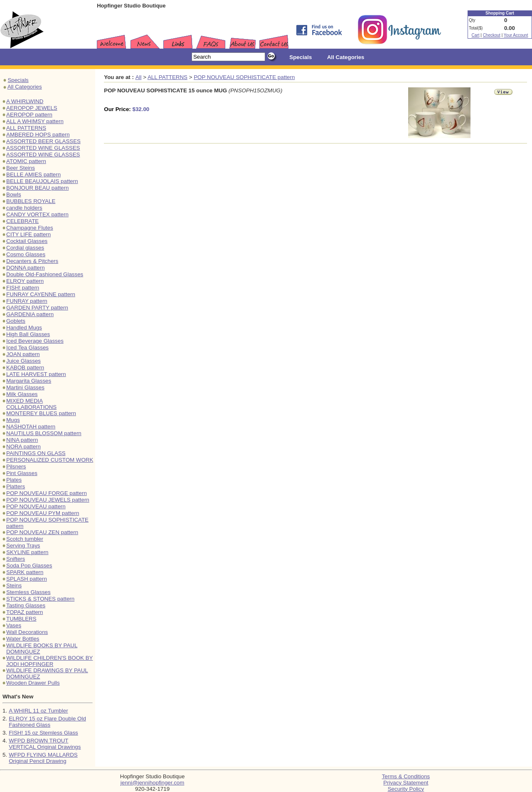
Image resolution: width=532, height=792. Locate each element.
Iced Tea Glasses (27, 348)
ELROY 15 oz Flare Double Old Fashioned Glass (47, 722)
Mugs (13, 420)
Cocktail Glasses (27, 241)
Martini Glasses (25, 387)
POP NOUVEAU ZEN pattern (42, 532)
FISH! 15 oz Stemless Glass (43, 733)
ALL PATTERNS (26, 128)
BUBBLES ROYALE (31, 201)
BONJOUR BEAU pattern (37, 188)
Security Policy (406, 789)
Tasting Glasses (26, 605)
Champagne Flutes (30, 228)
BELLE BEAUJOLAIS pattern (42, 181)
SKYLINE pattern (27, 552)
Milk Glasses (22, 394)
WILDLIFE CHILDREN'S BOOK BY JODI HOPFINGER (49, 661)
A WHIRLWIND (25, 101)
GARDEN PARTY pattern (37, 308)
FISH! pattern (23, 288)
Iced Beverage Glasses (35, 341)
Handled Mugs (24, 328)
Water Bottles (23, 639)
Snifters (16, 559)
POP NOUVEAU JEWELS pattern (48, 500)
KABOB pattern (25, 368)
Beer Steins (21, 168)
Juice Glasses (23, 361)
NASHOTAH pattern (31, 427)
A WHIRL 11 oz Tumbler (38, 711)
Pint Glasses (22, 473)
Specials (18, 80)
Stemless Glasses (28, 592)
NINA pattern (22, 440)
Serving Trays (23, 546)
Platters (16, 486)
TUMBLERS (21, 619)
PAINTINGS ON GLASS (36, 453)
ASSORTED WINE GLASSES (43, 148)
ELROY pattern (25, 281)
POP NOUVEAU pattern (36, 506)
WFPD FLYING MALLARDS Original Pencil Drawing (43, 758)
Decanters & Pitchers (32, 261)
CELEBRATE (22, 221)
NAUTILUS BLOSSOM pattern (44, 433)
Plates (14, 480)
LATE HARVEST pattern (36, 374)
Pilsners (16, 467)
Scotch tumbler (25, 539)
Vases (14, 625)
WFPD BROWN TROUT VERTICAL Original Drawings (45, 744)
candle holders (24, 208)
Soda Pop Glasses (29, 566)
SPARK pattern (25, 572)
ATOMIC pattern (26, 161)
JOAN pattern (23, 354)
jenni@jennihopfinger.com (153, 783)
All (139, 77)
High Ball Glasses (28, 334)
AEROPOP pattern (29, 115)
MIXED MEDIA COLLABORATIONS (31, 404)
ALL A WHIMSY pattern (35, 121)
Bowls (14, 194)
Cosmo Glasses (26, 254)
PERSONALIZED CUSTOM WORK (50, 460)
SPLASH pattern (27, 579)
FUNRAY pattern (27, 301)
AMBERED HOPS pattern (38, 135)
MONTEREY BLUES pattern (41, 413)
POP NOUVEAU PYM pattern (43, 513)
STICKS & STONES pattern (40, 599)
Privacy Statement (406, 783)
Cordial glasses (25, 248)
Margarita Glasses (29, 381)
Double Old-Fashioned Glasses (45, 274)
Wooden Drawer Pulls (33, 683)
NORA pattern (23, 447)
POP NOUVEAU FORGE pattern (47, 493)
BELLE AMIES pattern (33, 174)
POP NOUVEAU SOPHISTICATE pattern (244, 77)
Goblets (16, 321)
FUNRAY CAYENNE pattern (41, 294)
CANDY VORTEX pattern (37, 214)
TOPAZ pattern (25, 612)
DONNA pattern (26, 268)
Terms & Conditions (406, 776)
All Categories (25, 87)
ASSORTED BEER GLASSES (43, 141)
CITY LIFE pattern (28, 234)
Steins (14, 585)
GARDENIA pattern (30, 314)
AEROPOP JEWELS (32, 108)
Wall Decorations (27, 632)
